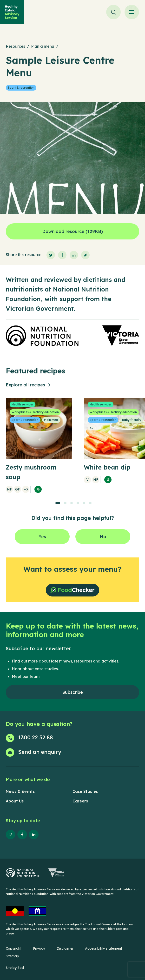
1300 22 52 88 (36, 737)
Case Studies (85, 791)
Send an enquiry (40, 752)
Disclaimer (65, 948)
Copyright (14, 948)
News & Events (20, 791)
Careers (80, 801)
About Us (15, 801)
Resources (15, 46)
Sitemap (12, 956)
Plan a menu (43, 46)
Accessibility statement (104, 948)
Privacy (39, 948)
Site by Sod (15, 968)
